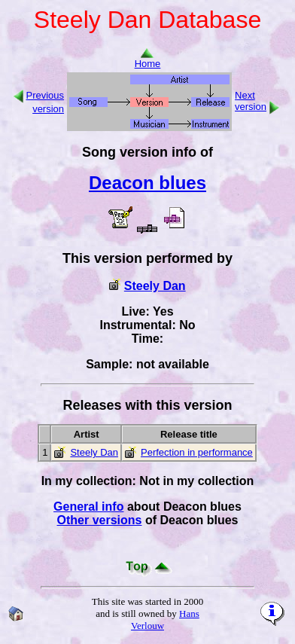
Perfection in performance (197, 452)
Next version (251, 101)
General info (88, 507)
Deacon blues (147, 183)
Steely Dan (155, 286)
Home (148, 59)
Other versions (100, 520)
